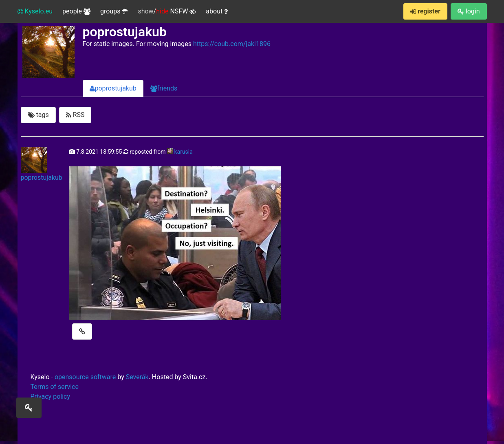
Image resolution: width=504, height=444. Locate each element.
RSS (75, 115)
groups (114, 11)
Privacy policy (51, 397)
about (217, 11)
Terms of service (55, 387)
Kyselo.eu (35, 11)
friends (164, 88)
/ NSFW (167, 11)
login (469, 11)
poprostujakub (113, 88)
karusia (183, 152)
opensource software (85, 377)
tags (38, 115)
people (76, 11)
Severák (137, 377)
